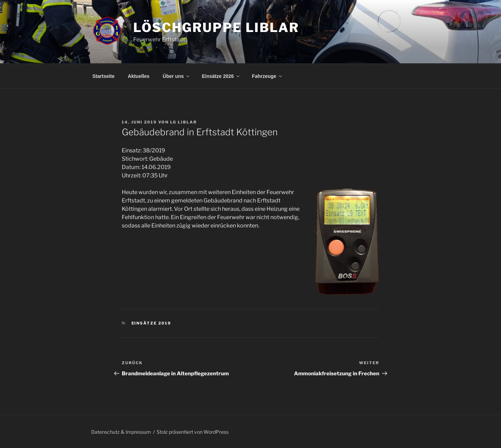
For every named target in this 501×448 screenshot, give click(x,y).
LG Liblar (184, 122)
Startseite (104, 76)
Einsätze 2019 (152, 323)
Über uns (177, 76)
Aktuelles (138, 76)
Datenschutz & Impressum (121, 432)
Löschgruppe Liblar (216, 27)
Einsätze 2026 (221, 76)
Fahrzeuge (267, 76)
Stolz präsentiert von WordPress (193, 432)
